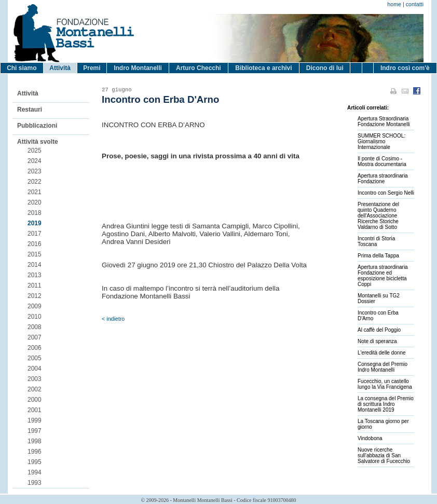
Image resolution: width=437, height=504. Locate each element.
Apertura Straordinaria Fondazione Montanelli (384, 121)
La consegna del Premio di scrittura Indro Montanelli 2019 (386, 404)
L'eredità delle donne (382, 353)
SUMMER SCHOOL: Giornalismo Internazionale (381, 141)
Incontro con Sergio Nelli (386, 193)
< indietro (113, 319)
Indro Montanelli (138, 68)
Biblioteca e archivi (263, 68)
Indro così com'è (405, 68)
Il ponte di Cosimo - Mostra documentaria (382, 161)
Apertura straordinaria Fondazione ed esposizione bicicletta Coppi (383, 276)
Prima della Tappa (378, 256)
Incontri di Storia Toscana (376, 241)
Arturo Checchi (199, 68)
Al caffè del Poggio (379, 330)
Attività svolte (38, 142)
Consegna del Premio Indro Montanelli (383, 367)
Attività (60, 68)
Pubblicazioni (37, 126)
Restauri (30, 110)
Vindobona (370, 438)
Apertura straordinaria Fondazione (383, 179)
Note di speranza (377, 341)
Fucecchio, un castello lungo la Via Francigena (385, 384)
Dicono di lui (325, 68)
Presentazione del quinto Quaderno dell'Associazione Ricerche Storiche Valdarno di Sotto (378, 216)
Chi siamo (22, 68)
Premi (92, 68)
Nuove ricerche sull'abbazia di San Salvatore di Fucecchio (384, 455)
